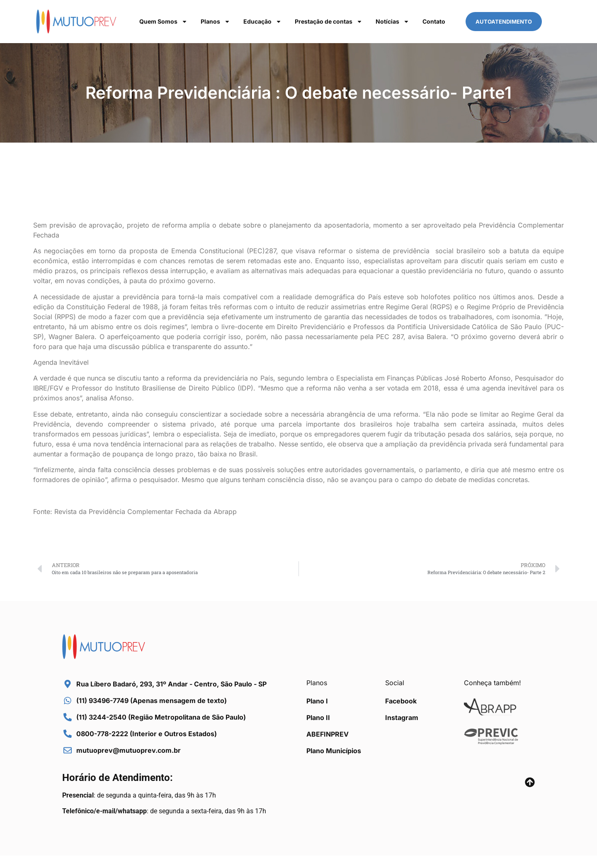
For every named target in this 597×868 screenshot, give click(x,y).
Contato (434, 21)
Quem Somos (163, 22)
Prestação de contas (329, 22)
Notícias (392, 22)
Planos (215, 22)
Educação (262, 22)
